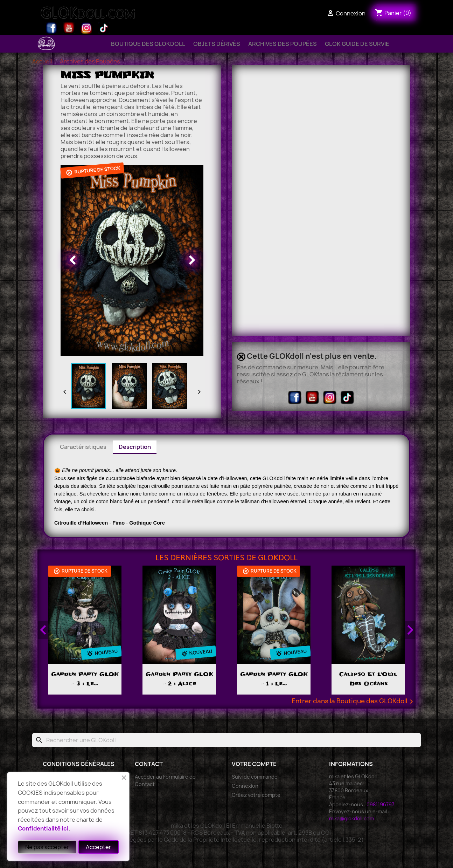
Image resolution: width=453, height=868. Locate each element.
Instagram (86, 28)
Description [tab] (135, 447)
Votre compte (254, 764)
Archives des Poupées (283, 44)
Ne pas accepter (47, 847)
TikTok (104, 28)
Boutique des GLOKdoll (148, 44)
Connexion (245, 786)
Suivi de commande (255, 777)
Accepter (99, 847)
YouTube (69, 28)
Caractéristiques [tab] (83, 447)
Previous (43, 630)
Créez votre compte (256, 795)
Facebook (51, 28)
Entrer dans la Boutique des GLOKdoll (354, 702)
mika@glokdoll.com (351, 818)
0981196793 (381, 804)
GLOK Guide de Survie (357, 44)
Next (410, 630)
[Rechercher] (226, 740)
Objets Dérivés (217, 44)
